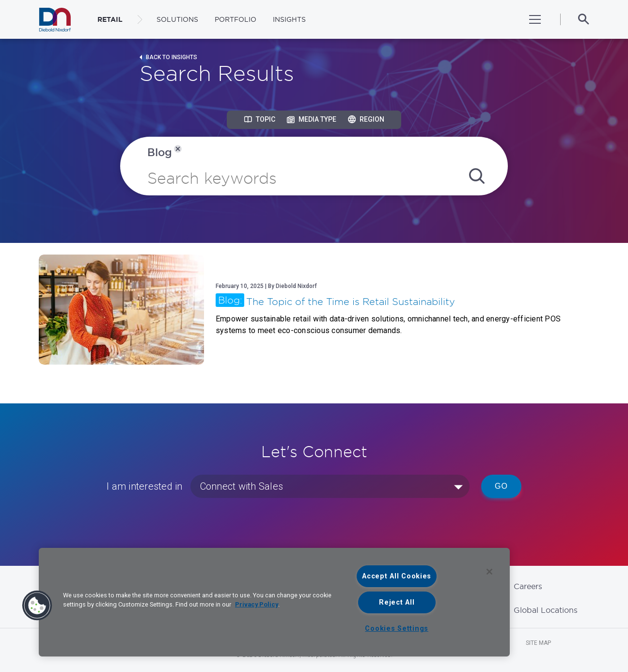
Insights (289, 19)
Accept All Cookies (397, 576)
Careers (528, 586)
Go (501, 486)
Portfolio (235, 19)
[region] (274, 602)
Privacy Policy (257, 604)
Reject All (397, 602)
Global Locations (546, 610)
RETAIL (110, 19)
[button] (37, 606)
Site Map (538, 643)
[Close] (489, 572)
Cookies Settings (397, 629)
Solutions (177, 19)
